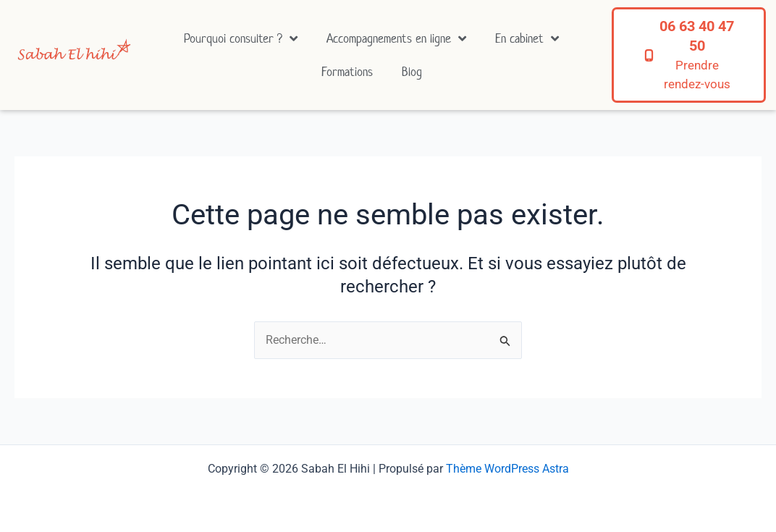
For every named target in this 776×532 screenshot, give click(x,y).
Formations (347, 72)
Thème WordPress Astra (507, 469)
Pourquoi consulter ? (241, 38)
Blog (412, 72)
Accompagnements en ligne (396, 38)
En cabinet (527, 38)
